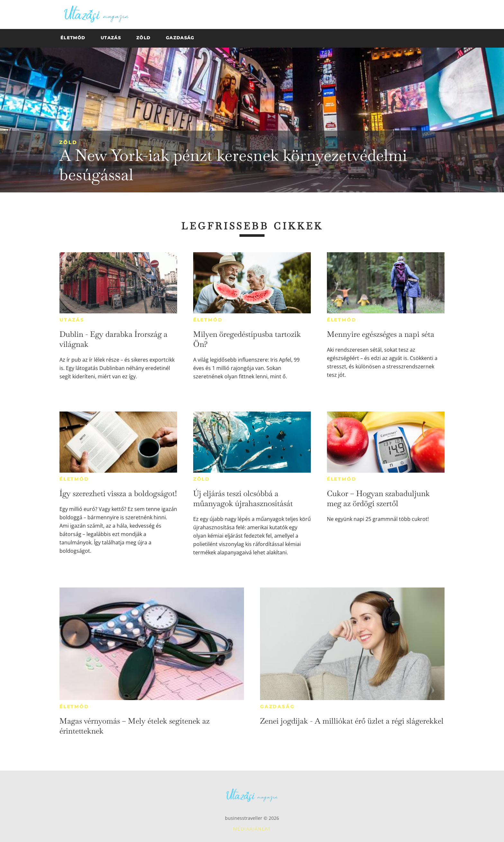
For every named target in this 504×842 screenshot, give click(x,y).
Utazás (72, 320)
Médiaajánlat (252, 829)
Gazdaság (277, 707)
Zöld (68, 142)
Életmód (208, 320)
